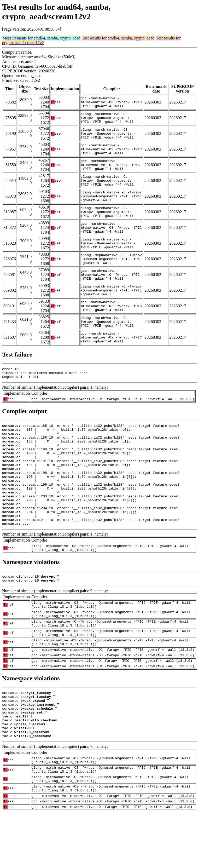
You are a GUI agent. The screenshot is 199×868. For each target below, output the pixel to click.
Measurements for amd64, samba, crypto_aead (41, 38)
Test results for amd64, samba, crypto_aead (118, 38)
